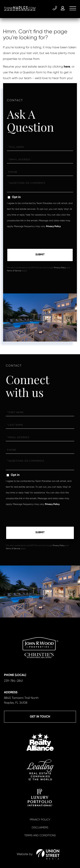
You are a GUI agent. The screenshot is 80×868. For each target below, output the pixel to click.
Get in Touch (40, 717)
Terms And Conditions (40, 835)
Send (40, 255)
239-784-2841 (55, 8)
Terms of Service (14, 271)
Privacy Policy (53, 226)
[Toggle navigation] (73, 8)
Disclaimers (40, 828)
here (67, 67)
